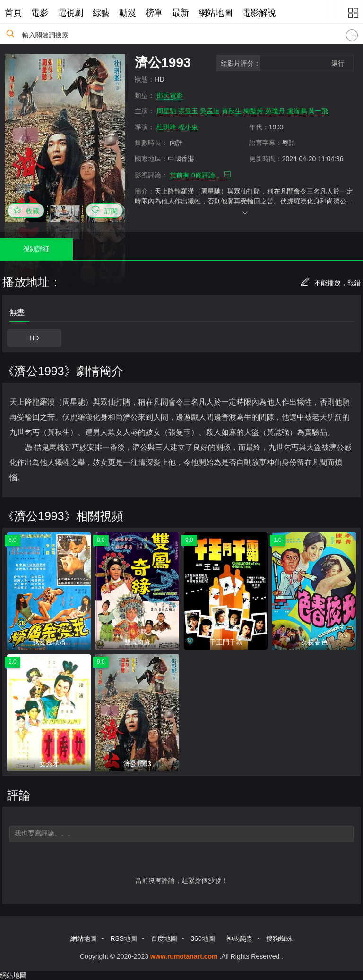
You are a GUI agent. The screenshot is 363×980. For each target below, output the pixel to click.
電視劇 (70, 13)
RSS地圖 (124, 938)
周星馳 (166, 111)
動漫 (128, 13)
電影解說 (259, 13)
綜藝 (101, 13)
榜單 (154, 13)
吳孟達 (210, 111)
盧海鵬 (297, 111)
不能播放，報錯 (330, 283)
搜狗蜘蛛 (279, 938)
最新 (181, 13)
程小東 (188, 127)
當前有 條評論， (200, 175)
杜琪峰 (166, 127)
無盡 (17, 312)
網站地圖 (216, 13)
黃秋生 (232, 111)
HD (34, 338)
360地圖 (203, 938)
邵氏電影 (170, 95)
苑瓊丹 (275, 111)
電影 (40, 13)
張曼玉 (188, 111)
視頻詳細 (36, 249)
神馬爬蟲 (240, 938)
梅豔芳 (253, 111)
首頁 (13, 13)
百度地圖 (164, 938)
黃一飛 (318, 111)
